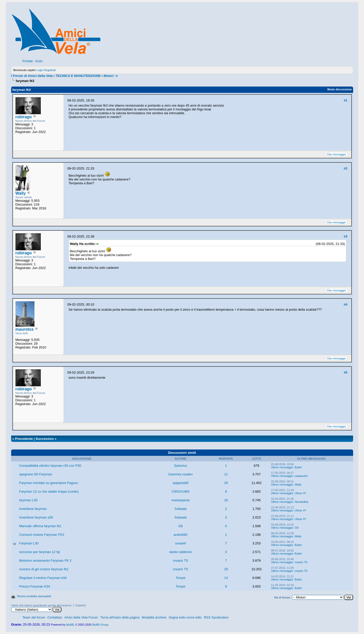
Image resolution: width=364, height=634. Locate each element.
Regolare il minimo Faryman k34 (43, 578)
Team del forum (34, 617)
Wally (21, 193)
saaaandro (301, 476)
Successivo (45, 439)
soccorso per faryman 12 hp (39, 552)
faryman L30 (28, 500)
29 (226, 483)
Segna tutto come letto (185, 617)
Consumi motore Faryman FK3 (42, 535)
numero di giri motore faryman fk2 (44, 569)
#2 (345, 168)
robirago (24, 117)
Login (40, 70)
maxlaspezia (180, 500)
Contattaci (55, 617)
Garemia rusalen (180, 474)
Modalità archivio (154, 617)
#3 (345, 236)
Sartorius (180, 466)
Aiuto (39, 61)
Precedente (24, 439)
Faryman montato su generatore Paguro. (49, 483)
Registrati (50, 70)
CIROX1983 (180, 491)
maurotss (25, 329)
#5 (345, 372)
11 (226, 474)
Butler (298, 467)
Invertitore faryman (33, 509)
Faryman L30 (29, 543)
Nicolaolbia (301, 502)
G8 (180, 526)
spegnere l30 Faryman (35, 474)
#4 (345, 304)
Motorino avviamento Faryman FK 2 (45, 561)
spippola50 (181, 483)
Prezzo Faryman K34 (34, 586)
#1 (345, 100)
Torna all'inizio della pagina (120, 617)
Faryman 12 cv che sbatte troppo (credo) (49, 491)
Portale (28, 61)
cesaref (181, 543)
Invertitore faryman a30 (36, 517)
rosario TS (180, 561)
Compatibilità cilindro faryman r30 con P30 (50, 466)
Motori (109, 76)
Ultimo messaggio (282, 467)
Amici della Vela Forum (81, 617)
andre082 (181, 535)
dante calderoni (181, 552)
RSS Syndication (216, 617)
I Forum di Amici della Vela (32, 76)
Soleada (180, 509)
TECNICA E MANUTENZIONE (78, 76)
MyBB (70, 625)
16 (226, 500)
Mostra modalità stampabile (34, 596)
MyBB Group (100, 625)
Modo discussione (340, 89)
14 (226, 578)
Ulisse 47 (300, 493)
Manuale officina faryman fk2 (40, 526)
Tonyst (180, 578)
